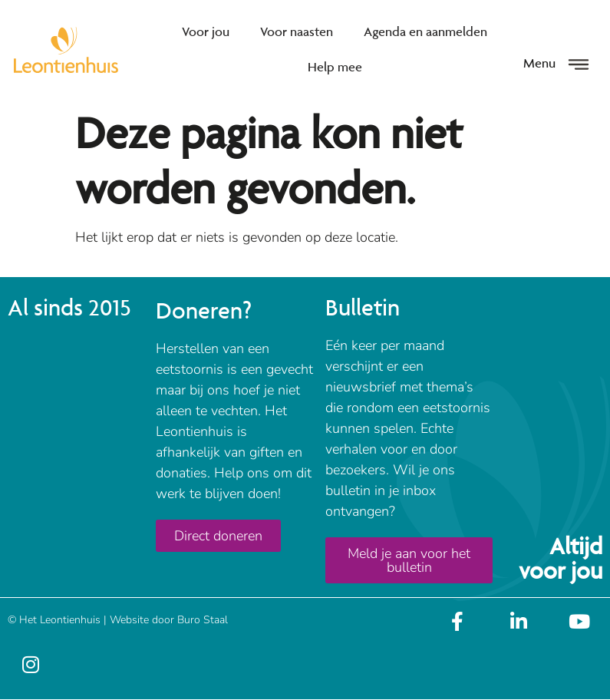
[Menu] (579, 64)
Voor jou (206, 31)
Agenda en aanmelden (425, 31)
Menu (539, 63)
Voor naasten (297, 31)
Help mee (335, 67)
